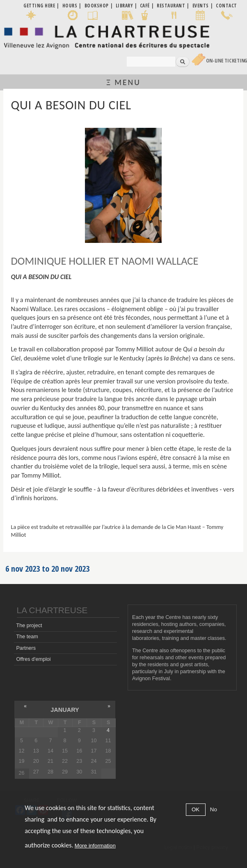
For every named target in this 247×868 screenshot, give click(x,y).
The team (27, 637)
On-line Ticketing (226, 61)
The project (29, 626)
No (214, 809)
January (65, 710)
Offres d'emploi (33, 659)
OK (196, 809)
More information (95, 846)
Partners (26, 648)
